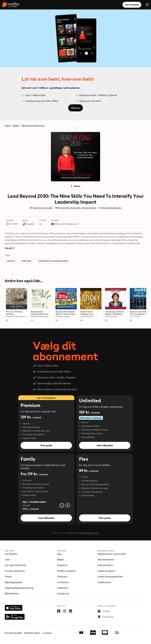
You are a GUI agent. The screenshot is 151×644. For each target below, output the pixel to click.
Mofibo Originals (66, 571)
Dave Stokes (89, 208)
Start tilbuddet (132, 5)
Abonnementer (106, 559)
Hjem (8, 125)
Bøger (16, 125)
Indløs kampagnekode (110, 576)
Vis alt (10, 248)
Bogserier (62, 565)
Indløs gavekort (106, 571)
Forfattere (63, 582)
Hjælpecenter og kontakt (112, 554)
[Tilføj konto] (68, 505)
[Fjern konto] (62, 505)
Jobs (7, 559)
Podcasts (62, 576)
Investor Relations (15, 571)
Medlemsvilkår (32, 633)
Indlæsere (63, 588)
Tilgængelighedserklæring (19, 588)
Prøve (75, 186)
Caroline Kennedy (43, 208)
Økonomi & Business (33, 125)
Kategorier (63, 593)
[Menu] (147, 5)
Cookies (47, 633)
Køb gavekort (105, 565)
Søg (59, 554)
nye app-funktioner (15, 565)
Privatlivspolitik (13, 633)
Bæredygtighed (13, 582)
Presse (8, 576)
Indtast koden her (88, 533)
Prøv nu (75, 108)
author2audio (114, 208)
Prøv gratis (46, 445)
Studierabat (104, 582)
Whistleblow (12, 593)
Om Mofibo (11, 554)
